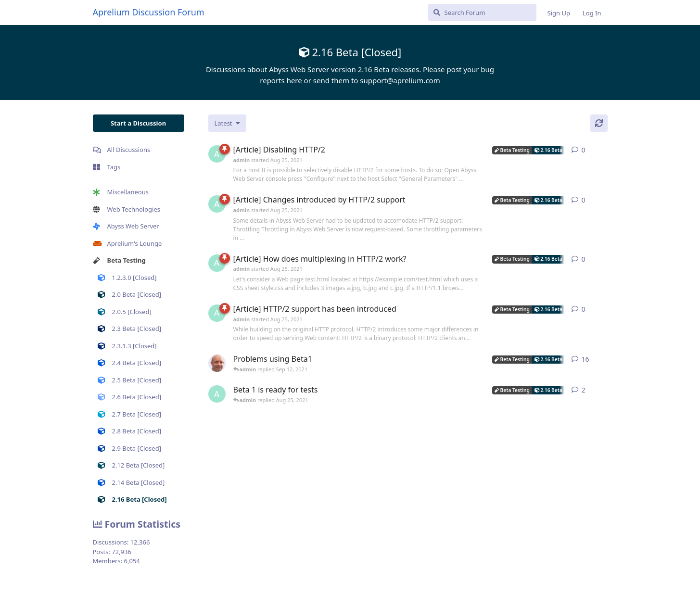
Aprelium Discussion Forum (149, 12)
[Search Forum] (482, 13)
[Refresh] (599, 123)
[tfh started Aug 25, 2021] (217, 363)
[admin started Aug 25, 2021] (217, 154)
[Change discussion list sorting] (227, 123)
